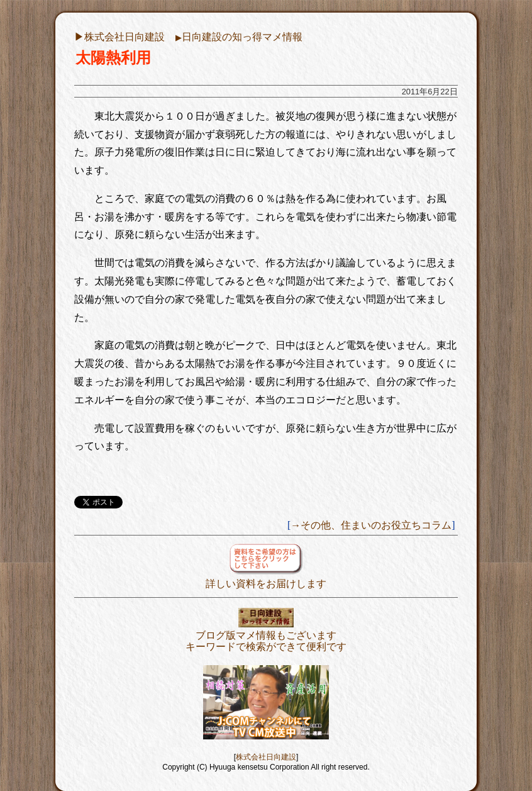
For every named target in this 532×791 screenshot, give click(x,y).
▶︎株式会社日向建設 (119, 37)
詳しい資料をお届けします (266, 578)
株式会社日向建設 (266, 757)
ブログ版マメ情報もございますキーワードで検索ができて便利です (266, 635)
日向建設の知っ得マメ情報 (239, 37)
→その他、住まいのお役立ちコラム (371, 525)
